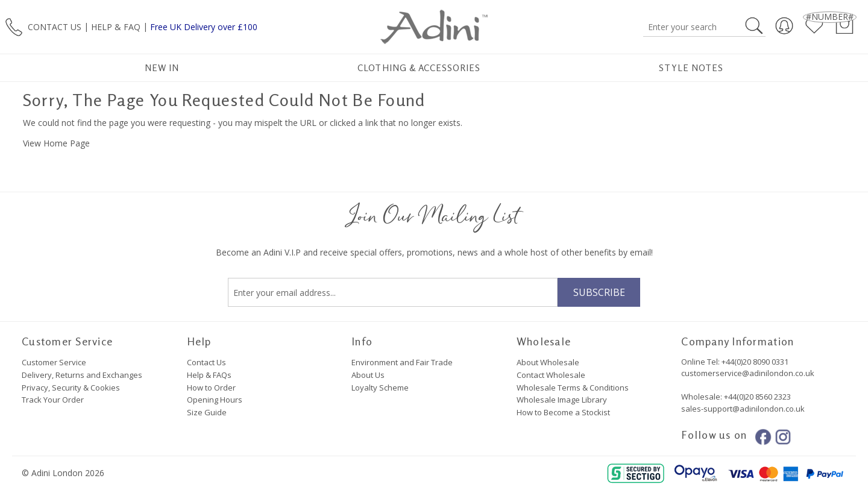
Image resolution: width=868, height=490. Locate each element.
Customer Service (54, 362)
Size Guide (207, 412)
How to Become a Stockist (563, 412)
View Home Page (56, 143)
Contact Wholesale (551, 375)
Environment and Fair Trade (402, 362)
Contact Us (206, 362)
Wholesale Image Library (562, 400)
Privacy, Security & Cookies (71, 388)
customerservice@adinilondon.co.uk (748, 373)
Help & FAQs (209, 375)
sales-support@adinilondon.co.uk (743, 409)
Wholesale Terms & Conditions (573, 388)
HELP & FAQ (116, 26)
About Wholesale (548, 362)
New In (162, 68)
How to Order (211, 388)
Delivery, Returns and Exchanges (82, 375)
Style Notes (691, 68)
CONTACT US (55, 26)
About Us (368, 375)
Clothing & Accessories (419, 68)
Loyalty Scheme (380, 388)
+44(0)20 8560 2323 (756, 397)
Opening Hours (215, 400)
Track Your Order (53, 400)
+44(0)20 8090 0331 (755, 362)
